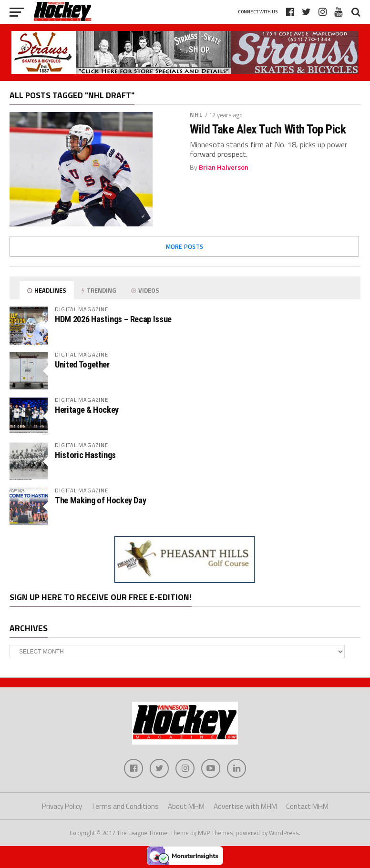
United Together (82, 364)
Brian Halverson (224, 167)
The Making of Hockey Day (100, 500)
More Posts (185, 246)
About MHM (186, 806)
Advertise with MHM (245, 806)
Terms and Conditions (125, 806)
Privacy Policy (62, 806)
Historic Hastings (85, 455)
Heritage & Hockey (87, 410)
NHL (196, 115)
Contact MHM (307, 806)
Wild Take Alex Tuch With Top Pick (268, 129)
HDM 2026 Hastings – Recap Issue (113, 319)
